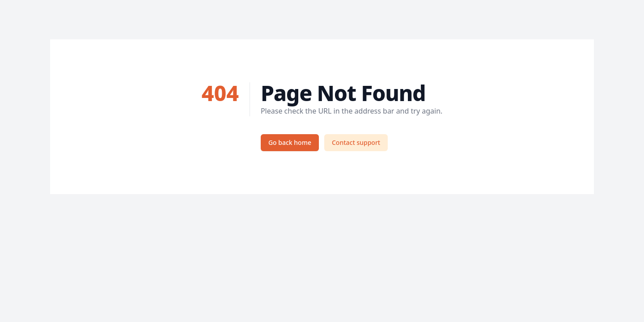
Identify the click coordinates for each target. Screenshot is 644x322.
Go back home (290, 142)
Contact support (356, 142)
